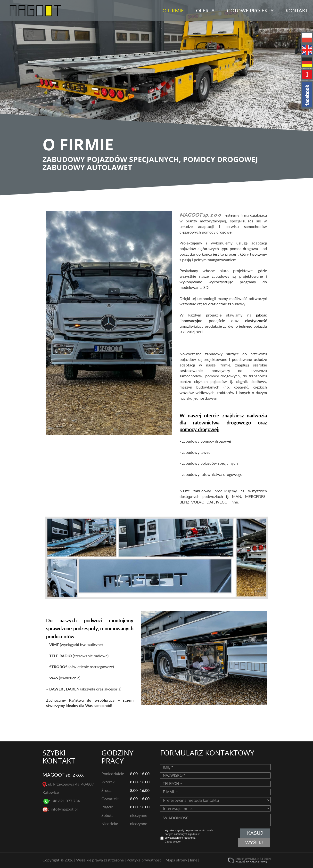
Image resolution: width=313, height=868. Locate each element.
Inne (194, 860)
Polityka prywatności (145, 860)
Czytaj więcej (173, 842)
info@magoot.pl (64, 809)
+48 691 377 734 (66, 801)
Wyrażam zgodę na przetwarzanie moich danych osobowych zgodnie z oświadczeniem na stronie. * (189, 836)
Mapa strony (177, 860)
